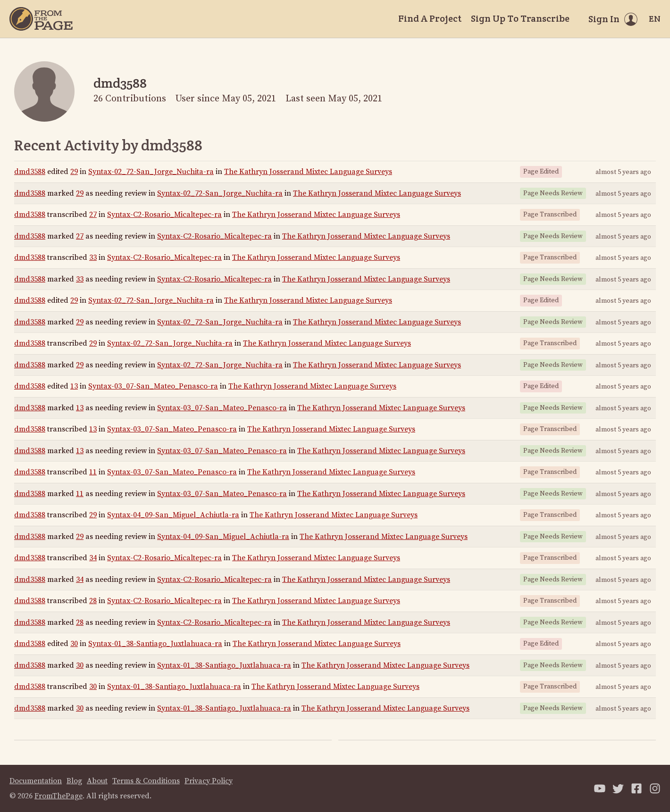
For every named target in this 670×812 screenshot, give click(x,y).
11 (93, 472)
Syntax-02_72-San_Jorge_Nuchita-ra (151, 172)
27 (93, 215)
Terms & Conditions (146, 781)
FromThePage (59, 796)
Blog (74, 781)
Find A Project (430, 18)
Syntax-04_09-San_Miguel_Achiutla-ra (173, 515)
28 (93, 601)
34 (93, 558)
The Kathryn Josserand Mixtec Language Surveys (308, 172)
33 (93, 257)
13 (74, 386)
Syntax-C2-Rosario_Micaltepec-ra (164, 215)
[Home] (41, 19)
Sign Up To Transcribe (520, 18)
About (97, 781)
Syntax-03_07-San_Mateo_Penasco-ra (153, 386)
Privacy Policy (209, 781)
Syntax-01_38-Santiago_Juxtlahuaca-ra (155, 644)
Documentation (36, 781)
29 (74, 172)
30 (74, 644)
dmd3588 (30, 172)
